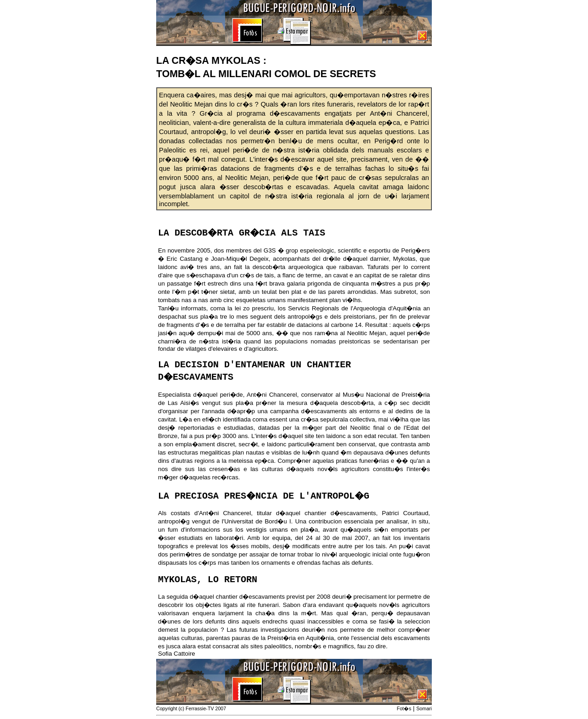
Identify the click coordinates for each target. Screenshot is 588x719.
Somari (424, 708)
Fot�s (404, 708)
